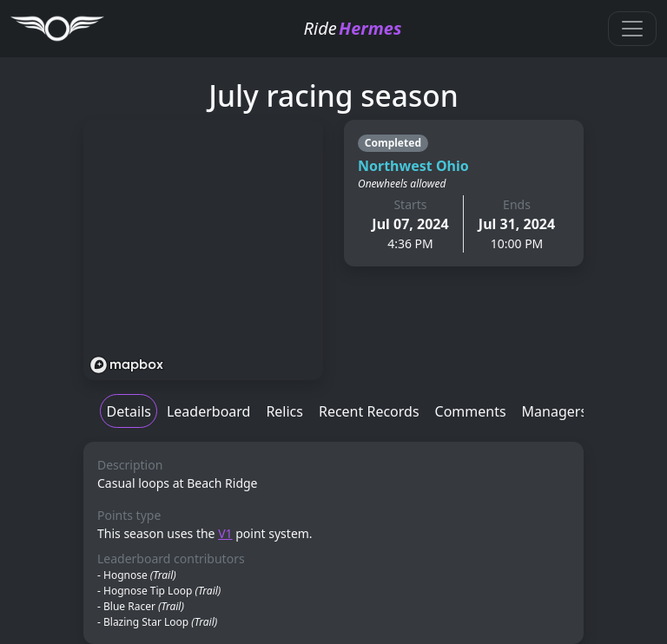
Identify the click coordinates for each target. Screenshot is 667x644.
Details (129, 411)
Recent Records (369, 411)
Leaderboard (208, 411)
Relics (284, 411)
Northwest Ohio (413, 166)
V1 (225, 533)
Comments (471, 411)
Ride (353, 28)
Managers (555, 411)
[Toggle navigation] (632, 29)
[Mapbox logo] (127, 365)
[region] (203, 250)
